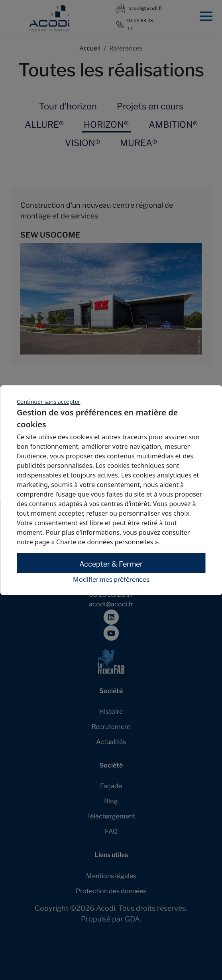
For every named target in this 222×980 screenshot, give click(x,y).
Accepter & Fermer (111, 564)
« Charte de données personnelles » (105, 542)
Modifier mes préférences (111, 580)
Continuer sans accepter (48, 402)
